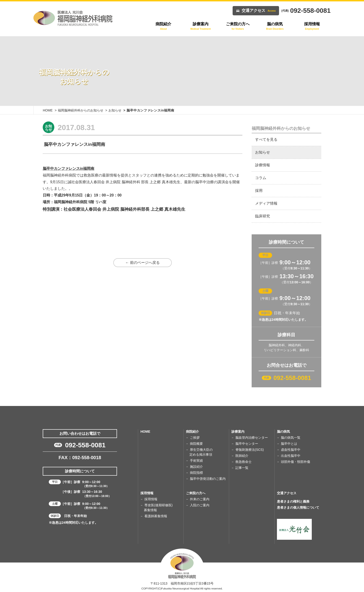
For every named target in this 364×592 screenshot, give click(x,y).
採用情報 (151, 499)
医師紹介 (242, 456)
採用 (259, 191)
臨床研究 (263, 216)
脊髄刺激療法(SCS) (250, 450)
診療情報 (263, 165)
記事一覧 (242, 468)
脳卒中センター (247, 444)
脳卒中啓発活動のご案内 (208, 479)
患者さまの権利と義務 (293, 501)
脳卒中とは (289, 444)
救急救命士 (244, 462)
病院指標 (196, 473)
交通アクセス (259, 11)
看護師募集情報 (156, 516)
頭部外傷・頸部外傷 (296, 462)
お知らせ (115, 110)
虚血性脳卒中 (291, 450)
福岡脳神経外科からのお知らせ (81, 110)
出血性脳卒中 (291, 456)
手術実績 (196, 461)
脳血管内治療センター (252, 438)
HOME (48, 110)
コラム (261, 178)
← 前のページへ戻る (143, 263)
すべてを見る (266, 139)
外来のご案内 (200, 499)
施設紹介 (196, 467)
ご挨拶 (195, 438)
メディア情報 (266, 203)
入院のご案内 (200, 505)
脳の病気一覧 (291, 438)
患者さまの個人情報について (298, 507)
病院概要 (196, 444)
